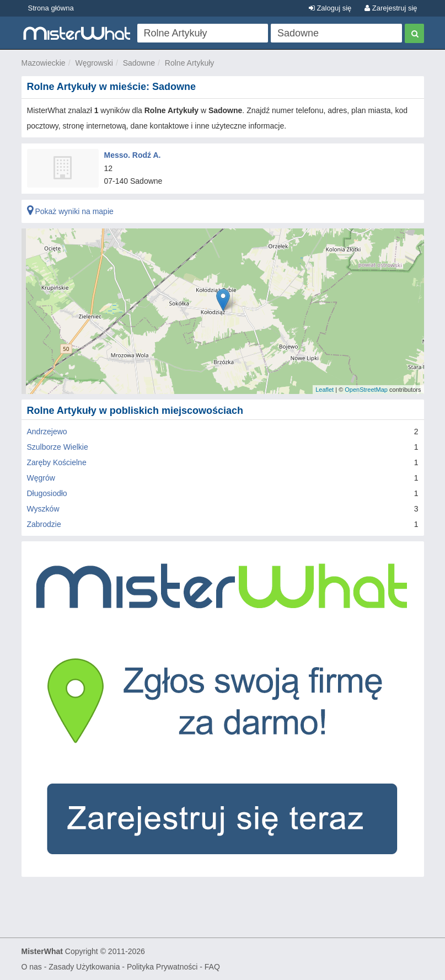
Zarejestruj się (391, 8)
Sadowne (139, 63)
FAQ (212, 967)
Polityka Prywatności (162, 967)
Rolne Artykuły (189, 63)
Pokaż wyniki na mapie (70, 211)
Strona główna (51, 8)
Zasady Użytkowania (84, 967)
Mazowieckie (44, 63)
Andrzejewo (47, 432)
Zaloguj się (330, 8)
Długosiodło (47, 493)
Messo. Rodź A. (133, 155)
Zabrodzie (44, 524)
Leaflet (325, 390)
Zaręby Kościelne (57, 462)
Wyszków (43, 509)
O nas (32, 967)
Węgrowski (94, 63)
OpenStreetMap (366, 390)
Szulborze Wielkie (58, 447)
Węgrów (41, 478)
